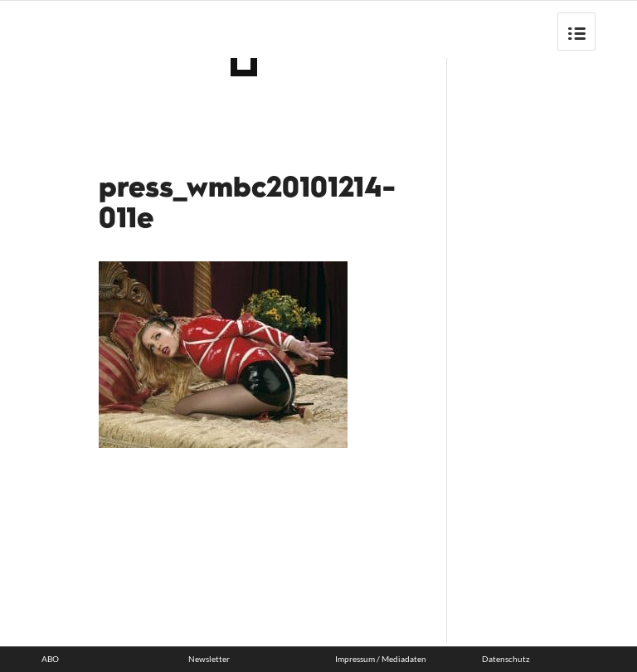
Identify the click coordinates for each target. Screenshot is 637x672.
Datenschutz (506, 659)
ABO (50, 659)
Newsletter (209, 659)
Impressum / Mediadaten (381, 659)
